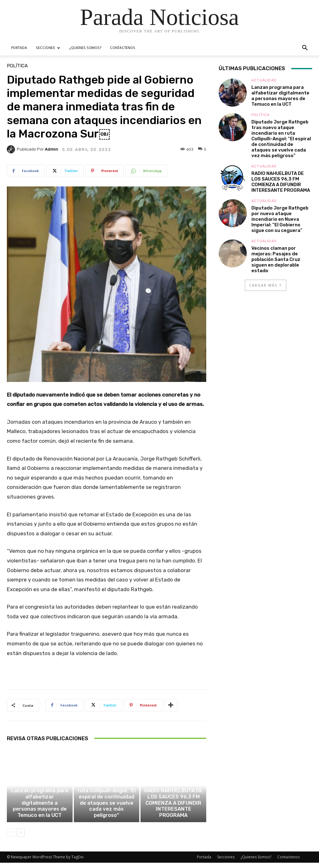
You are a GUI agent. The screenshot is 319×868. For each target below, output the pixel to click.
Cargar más (266, 285)
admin (52, 149)
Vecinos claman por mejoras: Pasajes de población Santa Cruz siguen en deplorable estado (276, 259)
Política (17, 66)
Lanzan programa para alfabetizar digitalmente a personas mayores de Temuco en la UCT (40, 813)
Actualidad (39, 797)
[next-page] (21, 838)
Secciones (48, 48)
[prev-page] (11, 838)
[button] (305, 48)
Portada (19, 48)
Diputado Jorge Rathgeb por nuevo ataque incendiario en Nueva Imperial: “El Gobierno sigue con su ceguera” (280, 219)
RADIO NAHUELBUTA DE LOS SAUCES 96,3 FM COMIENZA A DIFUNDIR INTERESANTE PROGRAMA (174, 813)
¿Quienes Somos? (85, 48)
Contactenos (123, 48)
